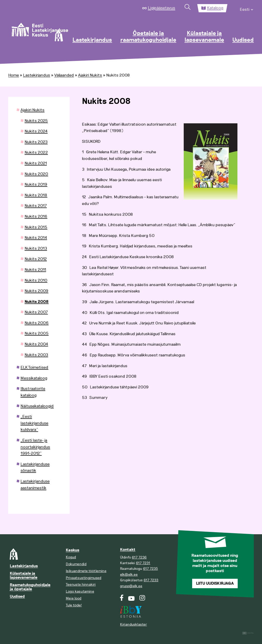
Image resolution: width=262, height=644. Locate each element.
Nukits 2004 (36, 344)
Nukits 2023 (36, 142)
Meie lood (74, 598)
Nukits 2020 (36, 174)
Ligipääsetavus (162, 8)
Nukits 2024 (36, 131)
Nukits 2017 (36, 206)
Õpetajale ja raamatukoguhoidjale (148, 37)
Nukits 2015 (36, 227)
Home (14, 75)
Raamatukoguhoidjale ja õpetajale (30, 587)
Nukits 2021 (36, 163)
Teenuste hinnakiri (81, 585)
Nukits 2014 (36, 238)
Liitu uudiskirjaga (215, 583)
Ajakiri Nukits (90, 75)
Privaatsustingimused (84, 578)
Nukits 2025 (36, 121)
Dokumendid (76, 564)
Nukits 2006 (37, 323)
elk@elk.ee (129, 575)
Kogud (71, 557)
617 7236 (139, 557)
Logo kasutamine (80, 591)
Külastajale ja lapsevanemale (204, 37)
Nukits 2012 (36, 259)
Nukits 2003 (36, 355)
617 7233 (151, 580)
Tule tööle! (74, 605)
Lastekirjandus (92, 40)
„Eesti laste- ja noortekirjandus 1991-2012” (35, 447)
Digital (248, 633)
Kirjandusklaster (133, 624)
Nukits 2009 (36, 291)
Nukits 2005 (37, 333)
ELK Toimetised (34, 367)
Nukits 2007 (36, 312)
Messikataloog (34, 378)
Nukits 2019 (36, 184)
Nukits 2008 (37, 302)
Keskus (73, 550)
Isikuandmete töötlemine (86, 571)
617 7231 (143, 563)
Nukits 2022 (36, 152)
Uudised (243, 40)
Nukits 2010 (36, 280)
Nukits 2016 (36, 216)
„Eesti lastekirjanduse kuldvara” (34, 423)
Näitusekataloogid (37, 406)
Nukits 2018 (36, 195)
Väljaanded (64, 75)
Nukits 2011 (35, 270)
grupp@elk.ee (131, 586)
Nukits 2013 (36, 248)
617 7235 (150, 569)
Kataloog (215, 8)
